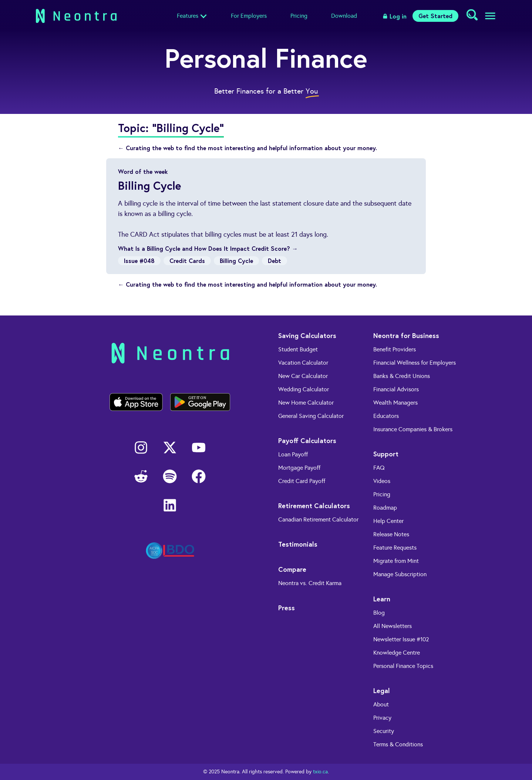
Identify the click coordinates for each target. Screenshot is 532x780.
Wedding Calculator (304, 389)
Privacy (382, 718)
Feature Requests (395, 548)
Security (384, 731)
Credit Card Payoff (302, 481)
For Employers (249, 16)
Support (386, 454)
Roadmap (385, 508)
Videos (382, 481)
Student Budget (298, 349)
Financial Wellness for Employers (415, 363)
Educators (386, 416)
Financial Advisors (396, 389)
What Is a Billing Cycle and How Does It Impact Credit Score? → (208, 248)
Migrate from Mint (396, 561)
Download (344, 16)
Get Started (435, 16)
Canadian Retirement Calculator (318, 519)
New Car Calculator (303, 376)
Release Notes (391, 534)
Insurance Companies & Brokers (413, 429)
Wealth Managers (395, 403)
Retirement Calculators (314, 506)
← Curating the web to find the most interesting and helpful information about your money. (248, 148)
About (381, 704)
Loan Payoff (293, 454)
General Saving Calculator (311, 416)
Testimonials (298, 544)
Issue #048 (139, 261)
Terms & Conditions (398, 744)
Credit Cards (187, 261)
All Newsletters (393, 626)
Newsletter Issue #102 (401, 639)
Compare (292, 569)
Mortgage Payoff (299, 468)
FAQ (379, 468)
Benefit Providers (395, 349)
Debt (275, 261)
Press (287, 608)
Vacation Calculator (303, 363)
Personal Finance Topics (403, 666)
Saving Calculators (307, 335)
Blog (379, 613)
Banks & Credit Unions (402, 376)
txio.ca (320, 772)
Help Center (388, 521)
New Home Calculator (306, 403)
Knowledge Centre (397, 653)
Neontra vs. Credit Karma (310, 583)
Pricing (299, 16)
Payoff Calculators (307, 440)
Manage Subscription (400, 574)
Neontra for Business (406, 335)
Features (188, 16)
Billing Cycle (236, 261)
